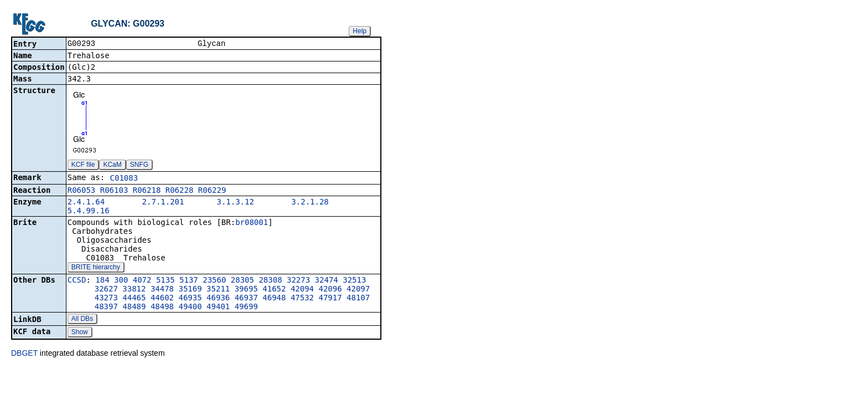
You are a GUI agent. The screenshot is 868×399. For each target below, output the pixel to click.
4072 (142, 281)
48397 (106, 308)
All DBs (82, 320)
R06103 (114, 191)
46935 (190, 299)
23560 (214, 281)
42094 (302, 290)
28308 (270, 281)
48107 (358, 299)
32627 (106, 290)
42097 (358, 290)
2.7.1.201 (163, 203)
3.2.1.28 (310, 203)
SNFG (139, 166)
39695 (246, 290)
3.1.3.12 (235, 203)
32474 (327, 281)
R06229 (212, 191)
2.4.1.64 (86, 203)
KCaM (112, 166)
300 (121, 281)
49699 (246, 308)
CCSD (77, 281)
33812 (134, 290)
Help (360, 31)
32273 (298, 281)
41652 (274, 290)
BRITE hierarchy (96, 268)
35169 (190, 290)
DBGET (24, 354)
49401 (218, 308)
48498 (162, 308)
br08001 (252, 223)
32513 (354, 281)
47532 (302, 299)
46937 (246, 299)
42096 (330, 290)
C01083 (124, 179)
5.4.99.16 (89, 212)
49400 (190, 308)
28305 (242, 281)
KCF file (83, 166)
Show (80, 333)
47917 (330, 299)
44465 (134, 299)
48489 (134, 308)
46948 (274, 299)
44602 (162, 299)
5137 (189, 281)
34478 (162, 290)
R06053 (82, 191)
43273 (106, 299)
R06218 (147, 191)
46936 (218, 299)
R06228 (180, 191)
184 (102, 281)
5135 (166, 281)
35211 (218, 290)
